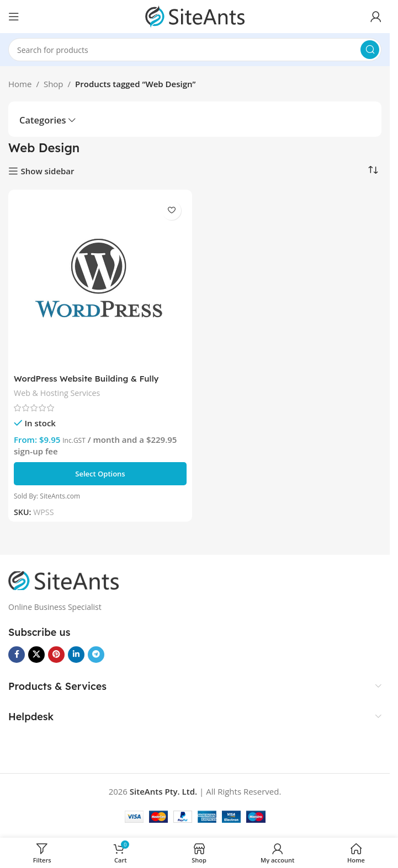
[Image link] (63, 580)
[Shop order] (373, 170)
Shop (54, 84)
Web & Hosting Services (57, 393)
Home (20, 84)
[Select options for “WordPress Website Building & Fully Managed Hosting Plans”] (100, 474)
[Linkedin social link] (76, 655)
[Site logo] (195, 15)
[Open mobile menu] (14, 17)
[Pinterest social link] (56, 655)
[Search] (195, 50)
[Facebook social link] (17, 655)
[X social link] (36, 655)
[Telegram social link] (96, 655)
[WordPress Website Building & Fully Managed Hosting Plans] (100, 282)
